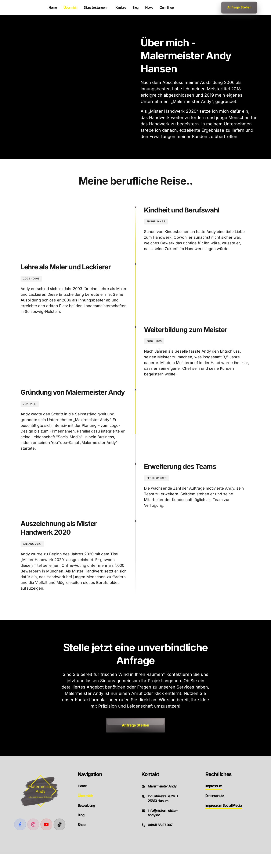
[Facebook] (20, 839)
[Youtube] (46, 839)
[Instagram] (33, 839)
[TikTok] (59, 839)
